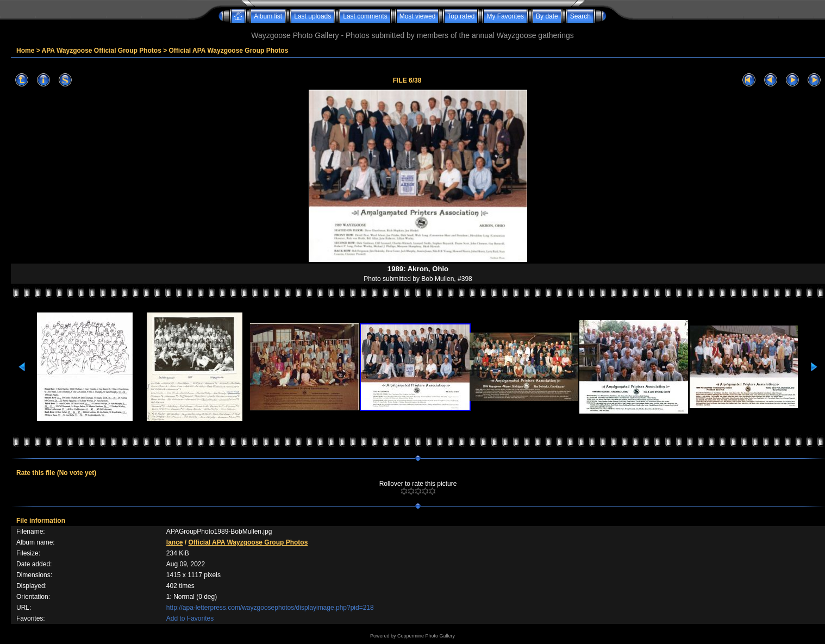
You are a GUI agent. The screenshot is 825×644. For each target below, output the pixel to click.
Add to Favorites (190, 618)
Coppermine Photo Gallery (426, 636)
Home (25, 51)
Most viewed (418, 16)
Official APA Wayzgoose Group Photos (229, 51)
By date (547, 16)
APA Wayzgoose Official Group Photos (102, 51)
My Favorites (505, 16)
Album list (268, 16)
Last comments (365, 16)
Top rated (461, 16)
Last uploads (312, 16)
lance (175, 542)
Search (580, 16)
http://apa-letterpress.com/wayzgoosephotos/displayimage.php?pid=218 (270, 608)
